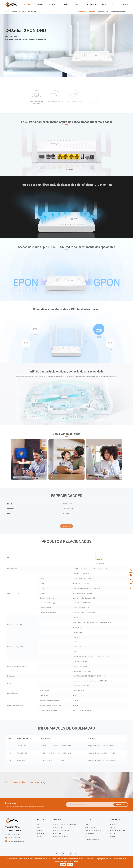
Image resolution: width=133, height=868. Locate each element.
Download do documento (93, 831)
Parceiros (112, 837)
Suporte (64, 4)
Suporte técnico (90, 828)
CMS (86, 825)
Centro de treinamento (92, 840)
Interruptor (41, 834)
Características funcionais (86, 12)
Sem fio (40, 831)
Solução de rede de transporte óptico (65, 825)
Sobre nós (77, 4)
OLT (39, 825)
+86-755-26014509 (14, 835)
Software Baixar (90, 834)
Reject (63, 865)
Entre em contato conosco (96, 4)
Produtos (27, 4)
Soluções (40, 4)
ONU (23, 12)
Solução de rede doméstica (62, 831)
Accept (70, 865)
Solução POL (57, 834)
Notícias (52, 4)
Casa (7, 12)
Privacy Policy (75, 861)
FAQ (86, 837)
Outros (39, 837)
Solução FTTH (58, 828)
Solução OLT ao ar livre (60, 837)
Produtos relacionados (118, 12)
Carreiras (112, 834)
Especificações (103, 12)
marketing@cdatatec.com (16, 841)
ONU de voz (31, 12)
